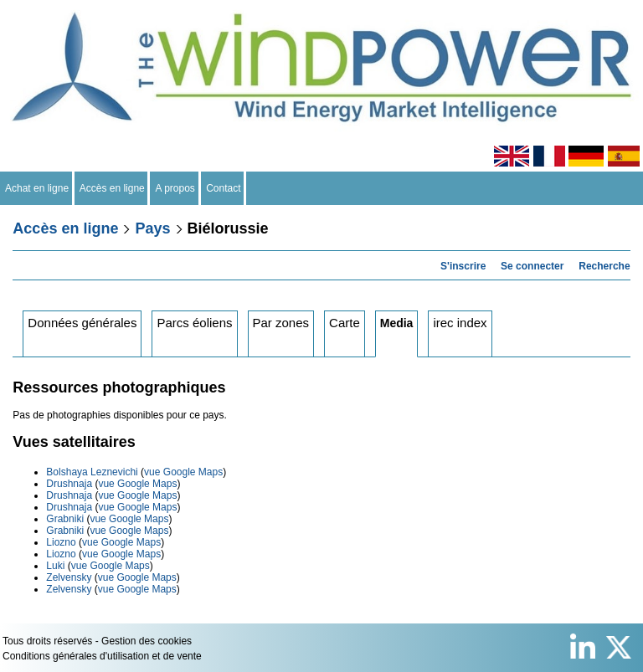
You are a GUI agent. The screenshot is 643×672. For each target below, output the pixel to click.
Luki (55, 566)
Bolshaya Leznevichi (92, 472)
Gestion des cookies (147, 641)
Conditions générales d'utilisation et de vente (102, 656)
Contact (224, 188)
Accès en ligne (113, 188)
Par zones (281, 323)
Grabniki (65, 519)
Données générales (82, 323)
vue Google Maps (183, 472)
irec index (460, 323)
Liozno (61, 542)
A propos (175, 188)
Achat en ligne (37, 188)
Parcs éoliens (194, 323)
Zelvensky (69, 577)
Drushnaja (69, 484)
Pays (152, 228)
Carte (345, 323)
